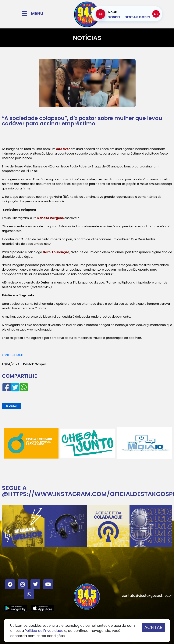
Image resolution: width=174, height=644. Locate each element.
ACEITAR (153, 627)
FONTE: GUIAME (13, 355)
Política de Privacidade (44, 631)
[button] (12, 406)
